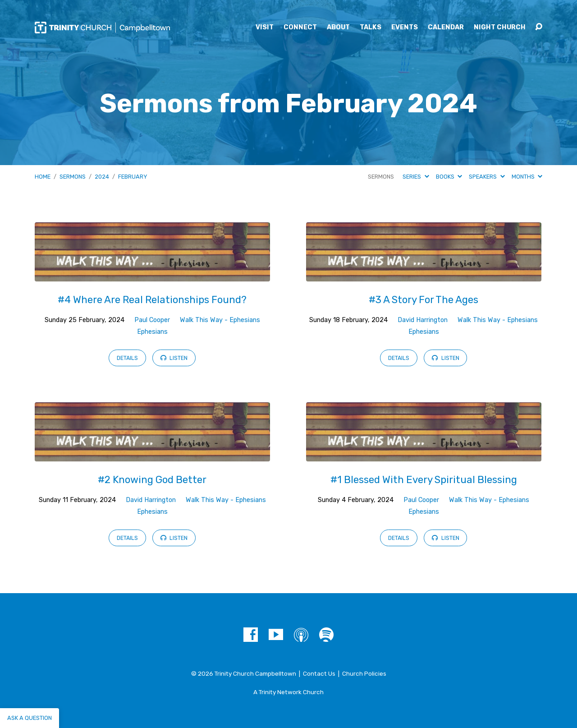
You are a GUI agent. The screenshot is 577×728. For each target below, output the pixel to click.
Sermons (73, 177)
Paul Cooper (152, 320)
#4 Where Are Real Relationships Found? (152, 300)
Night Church (500, 28)
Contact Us (319, 673)
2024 (102, 177)
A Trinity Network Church (288, 692)
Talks (371, 28)
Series (416, 177)
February (133, 177)
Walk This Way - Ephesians (220, 320)
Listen (174, 358)
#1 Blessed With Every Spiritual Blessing (424, 480)
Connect (300, 28)
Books (449, 177)
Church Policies (364, 673)
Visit (265, 28)
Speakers (487, 177)
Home (43, 177)
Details (127, 358)
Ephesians (152, 332)
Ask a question (30, 718)
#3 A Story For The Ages (424, 300)
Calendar (446, 28)
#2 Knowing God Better (152, 480)
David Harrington (423, 320)
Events (405, 28)
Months (527, 177)
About (338, 28)
